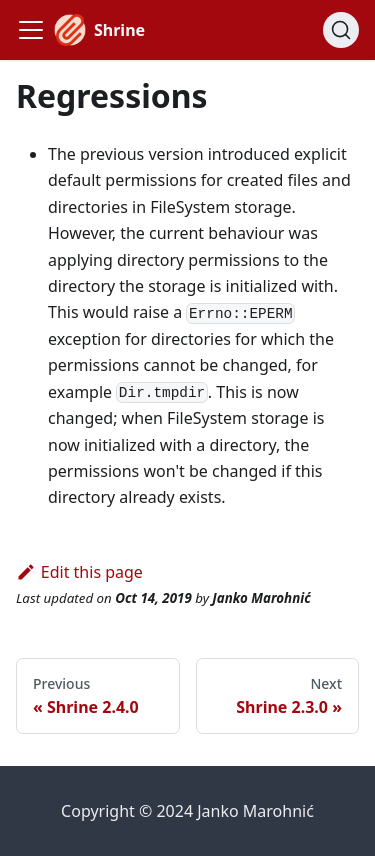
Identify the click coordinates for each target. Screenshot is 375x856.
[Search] (341, 30)
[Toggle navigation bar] (31, 30)
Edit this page (79, 572)
